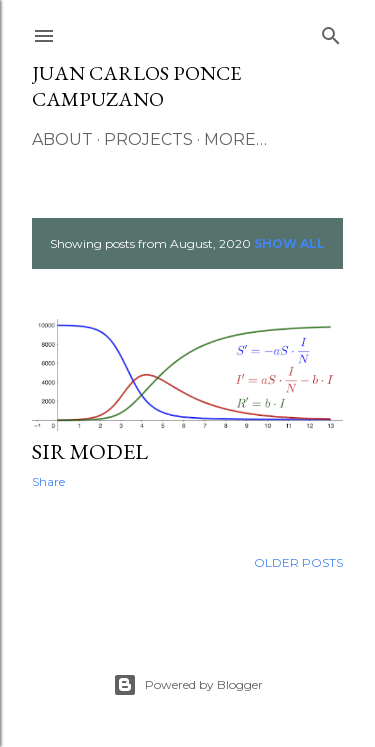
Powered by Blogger (188, 685)
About (62, 139)
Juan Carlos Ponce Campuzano (136, 86)
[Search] (331, 31)
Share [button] (48, 481)
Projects (148, 139)
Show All (289, 243)
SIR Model (90, 451)
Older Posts (298, 562)
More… (235, 139)
